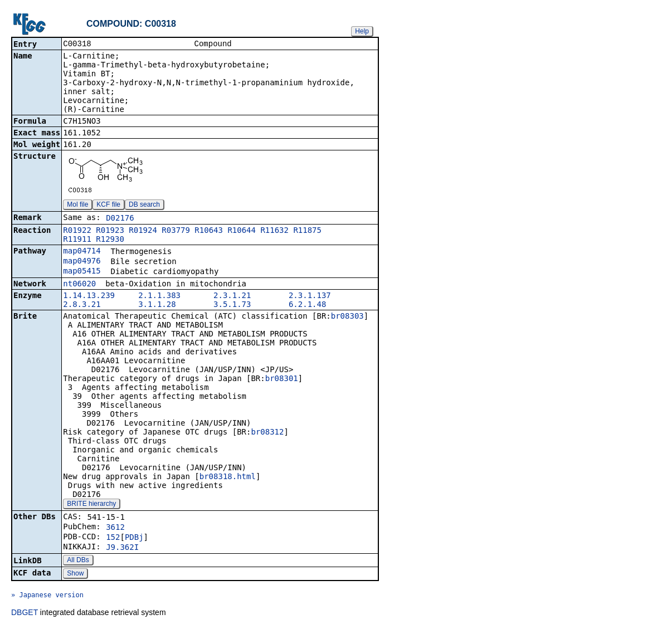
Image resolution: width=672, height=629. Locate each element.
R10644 (242, 231)
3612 (115, 528)
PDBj (134, 538)
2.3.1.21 (232, 296)
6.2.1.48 (307, 305)
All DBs (78, 561)
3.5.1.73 (232, 305)
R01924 (143, 231)
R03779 (176, 231)
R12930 (110, 240)
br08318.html (228, 477)
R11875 (307, 231)
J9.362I (122, 548)
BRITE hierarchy (91, 505)
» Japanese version (47, 596)
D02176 (120, 219)
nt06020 (79, 285)
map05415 (82, 272)
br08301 (282, 379)
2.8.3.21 (82, 305)
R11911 (77, 240)
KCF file (108, 206)
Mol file (77, 206)
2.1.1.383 (159, 296)
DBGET (25, 613)
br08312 (267, 433)
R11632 (274, 231)
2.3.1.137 (310, 296)
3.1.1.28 (157, 305)
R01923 (110, 231)
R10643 (209, 231)
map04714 (82, 252)
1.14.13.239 (89, 296)
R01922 (77, 231)
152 (113, 538)
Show (75, 574)
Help (362, 31)
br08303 (347, 317)
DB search (144, 206)
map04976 (82, 262)
